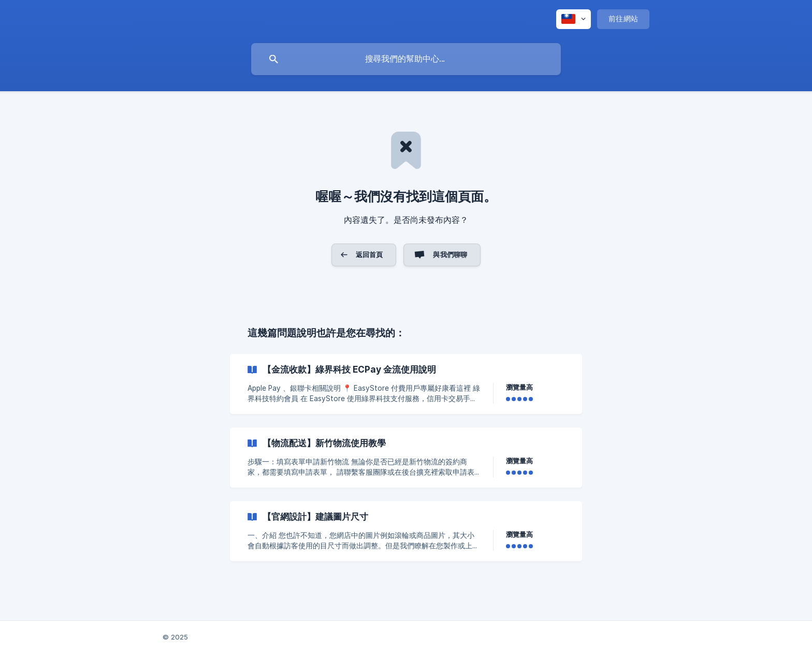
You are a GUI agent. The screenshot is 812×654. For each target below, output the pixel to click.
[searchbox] (406, 59)
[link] (406, 384)
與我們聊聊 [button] (450, 254)
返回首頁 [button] (369, 254)
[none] (574, 19)
